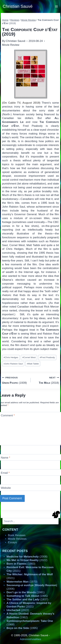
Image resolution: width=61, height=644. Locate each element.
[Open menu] (57, 6)
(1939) (15, 380)
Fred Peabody (47, 357)
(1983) (21, 564)
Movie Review (11, 45)
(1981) (26, 592)
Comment (8, 415)
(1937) (27, 599)
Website (6, 488)
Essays (12, 542)
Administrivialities (30, 639)
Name (5, 458)
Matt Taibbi (33, 364)
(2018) (46, 380)
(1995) (27, 596)
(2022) (27, 560)
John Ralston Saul (13, 364)
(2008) (27, 557)
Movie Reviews (17, 539)
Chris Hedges (11, 357)
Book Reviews (17, 535)
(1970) (22, 582)
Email (5, 473)
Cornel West (29, 357)
